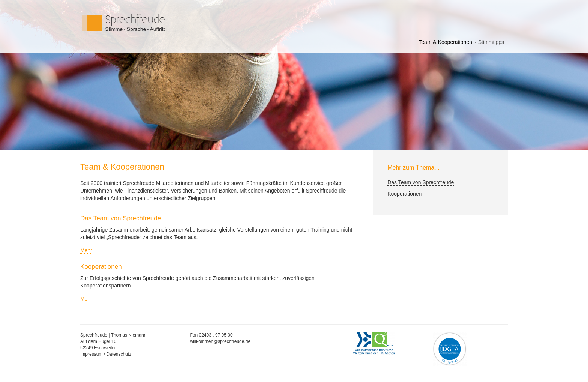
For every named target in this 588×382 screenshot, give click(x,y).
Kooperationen (404, 194)
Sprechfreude (140, 23)
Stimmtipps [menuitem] (491, 42)
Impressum (91, 354)
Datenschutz (119, 354)
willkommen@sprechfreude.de (220, 341)
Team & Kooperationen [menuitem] (445, 42)
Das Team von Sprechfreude (421, 182)
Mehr (86, 250)
